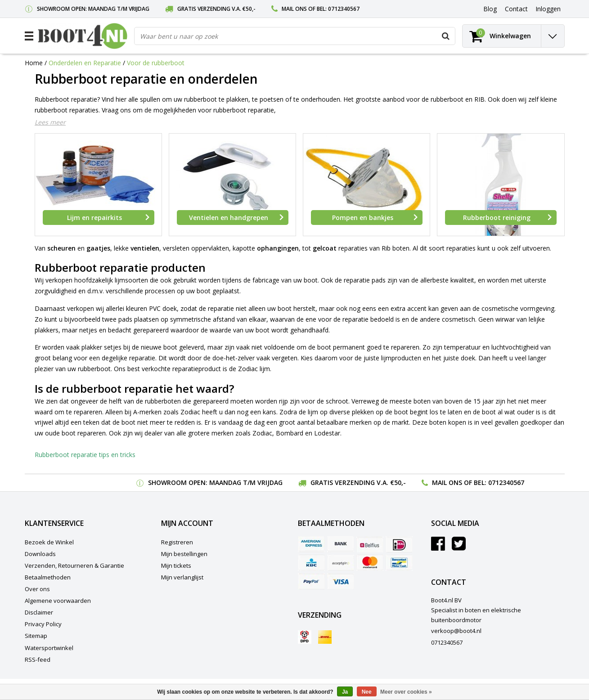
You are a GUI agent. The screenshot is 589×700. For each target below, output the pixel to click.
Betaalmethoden (48, 577)
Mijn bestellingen (184, 554)
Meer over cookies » (406, 692)
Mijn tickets (176, 565)
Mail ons (294, 9)
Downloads (40, 554)
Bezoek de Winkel (49, 542)
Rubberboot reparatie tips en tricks (85, 455)
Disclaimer (39, 612)
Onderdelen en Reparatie (85, 63)
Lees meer (50, 122)
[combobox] (295, 36)
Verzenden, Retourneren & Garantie (74, 565)
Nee (367, 692)
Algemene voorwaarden (58, 601)
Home (34, 63)
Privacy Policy (43, 624)
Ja (345, 692)
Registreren (177, 542)
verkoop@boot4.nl (456, 631)
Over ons (37, 589)
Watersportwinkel (49, 648)
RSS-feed (38, 660)
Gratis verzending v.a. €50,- (216, 9)
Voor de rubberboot (156, 63)
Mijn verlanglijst (182, 577)
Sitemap (36, 636)
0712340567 (344, 9)
